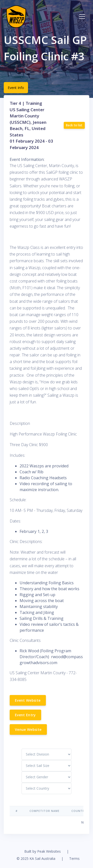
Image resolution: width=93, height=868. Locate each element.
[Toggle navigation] (82, 17)
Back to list (74, 125)
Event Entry (25, 715)
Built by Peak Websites (43, 851)
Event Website (28, 700)
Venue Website (28, 729)
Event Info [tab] (16, 88)
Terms (74, 858)
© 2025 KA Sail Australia (36, 858)
